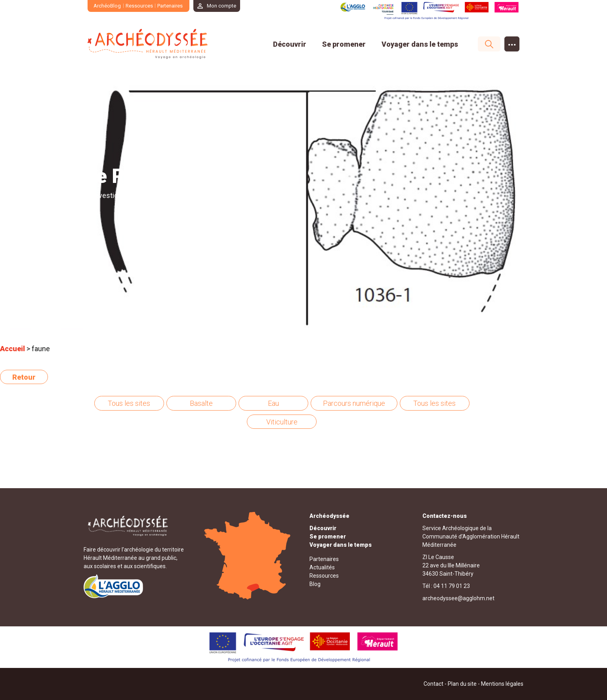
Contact (433, 684)
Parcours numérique (354, 403)
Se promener (344, 44)
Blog (315, 584)
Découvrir (290, 44)
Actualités (322, 567)
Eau (273, 403)
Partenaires (170, 6)
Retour (24, 377)
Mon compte (221, 6)
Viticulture (282, 422)
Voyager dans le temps (420, 44)
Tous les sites (129, 403)
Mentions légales (502, 684)
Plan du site (462, 684)
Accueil (12, 349)
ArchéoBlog (107, 6)
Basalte (201, 403)
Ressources (139, 6)
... (512, 42)
